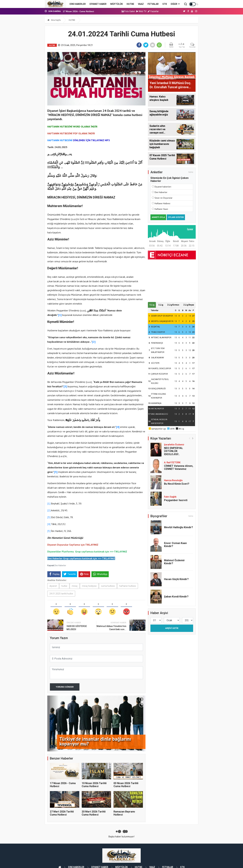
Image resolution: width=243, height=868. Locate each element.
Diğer (175, 4)
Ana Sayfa (54, 20)
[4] (49, 524)
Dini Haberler (60, 565)
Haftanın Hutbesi (162, 203)
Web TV (141, 11)
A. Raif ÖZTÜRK (172, 462)
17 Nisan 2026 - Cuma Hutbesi (78, 11)
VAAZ (141, 4)
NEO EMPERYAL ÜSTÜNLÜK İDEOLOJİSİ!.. (173, 451)
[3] (49, 517)
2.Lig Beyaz (189, 305)
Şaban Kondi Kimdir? (176, 597)
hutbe (64, 586)
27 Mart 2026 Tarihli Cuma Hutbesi (62, 813)
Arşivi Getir (172, 628)
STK (165, 4)
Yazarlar (153, 11)
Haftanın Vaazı (161, 209)
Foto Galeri (128, 11)
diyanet (53, 586)
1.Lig (161, 305)
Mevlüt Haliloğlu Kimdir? (178, 527)
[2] (49, 510)
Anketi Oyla (158, 217)
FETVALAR (153, 4)
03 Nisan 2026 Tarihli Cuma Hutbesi (126, 785)
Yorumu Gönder (65, 687)
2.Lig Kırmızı (173, 305)
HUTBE (130, 4)
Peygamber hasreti (176, 500)
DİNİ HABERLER (78, 4)
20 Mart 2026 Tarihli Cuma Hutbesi (94, 813)
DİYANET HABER (98, 4)
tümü (191, 172)
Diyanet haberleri (163, 187)
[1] (49, 503)
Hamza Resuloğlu (173, 480)
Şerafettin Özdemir (174, 445)
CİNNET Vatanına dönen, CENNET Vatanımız (179, 467)
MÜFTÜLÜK (117, 4)
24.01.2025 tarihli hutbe (61, 594)
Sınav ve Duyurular (164, 198)
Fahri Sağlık (170, 497)
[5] (49, 531)
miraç (75, 586)
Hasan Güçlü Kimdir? (176, 579)
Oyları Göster (176, 217)
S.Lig (152, 305)
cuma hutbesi (108, 586)
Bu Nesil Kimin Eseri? (177, 484)
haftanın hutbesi (128, 586)
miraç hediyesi (89, 586)
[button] (141, 699)
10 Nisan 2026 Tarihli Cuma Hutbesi (94, 785)
